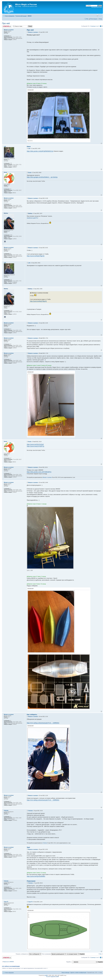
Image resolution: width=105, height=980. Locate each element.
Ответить (7, 26)
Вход (101, 19)
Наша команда (65, 973)
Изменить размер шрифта (100, 16)
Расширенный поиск (97, 7)
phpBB (46, 975)
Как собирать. (32, 714)
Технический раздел (21, 16)
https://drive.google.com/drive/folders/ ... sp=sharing (42, 177)
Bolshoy (30, 213)
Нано (29, 146)
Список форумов (10, 16)
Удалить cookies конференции (78, 973)
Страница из (95, 26)
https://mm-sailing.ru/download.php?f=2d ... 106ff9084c (43, 723)
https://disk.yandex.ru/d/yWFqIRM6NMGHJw (40, 151)
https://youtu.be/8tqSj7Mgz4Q (36, 256)
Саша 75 (30, 902)
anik (29, 149)
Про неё (6, 23)
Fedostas (30, 811)
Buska (30, 173)
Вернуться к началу (101, 143)
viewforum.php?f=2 (32, 218)
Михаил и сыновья (33, 32)
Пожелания (31, 881)
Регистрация (94, 19)
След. (100, 954)
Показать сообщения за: (29, 954)
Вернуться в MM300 (9, 962)
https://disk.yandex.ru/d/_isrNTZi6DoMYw (39, 472)
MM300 (30, 16)
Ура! (28, 847)
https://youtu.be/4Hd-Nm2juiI (35, 444)
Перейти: (69, 962)
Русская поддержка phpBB (52, 977)
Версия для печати (97, 16)
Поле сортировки (54, 954)
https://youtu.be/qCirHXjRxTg (35, 446)
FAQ (87, 19)
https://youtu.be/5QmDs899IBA (36, 876)
